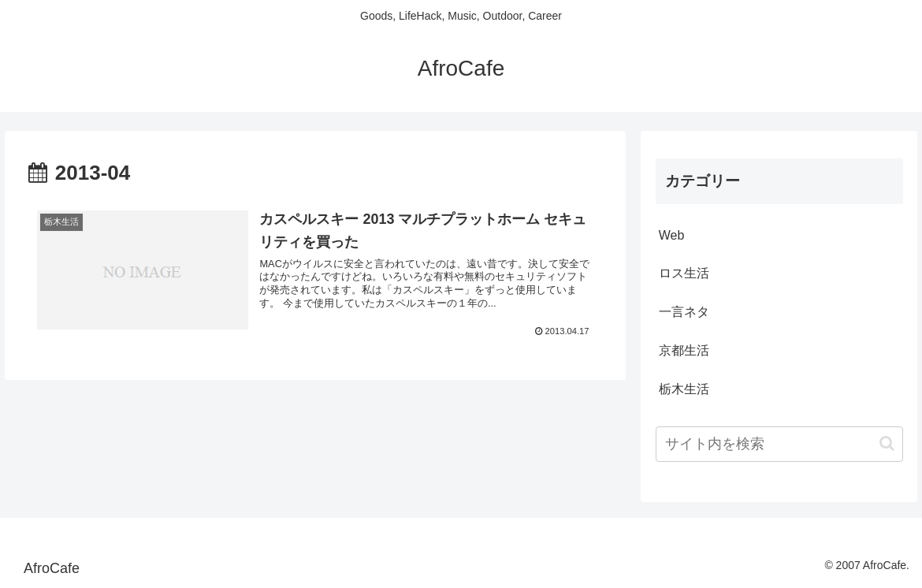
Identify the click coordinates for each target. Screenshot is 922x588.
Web (672, 235)
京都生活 (684, 350)
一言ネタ (684, 312)
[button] (887, 443)
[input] (779, 444)
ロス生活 (684, 273)
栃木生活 (684, 389)
